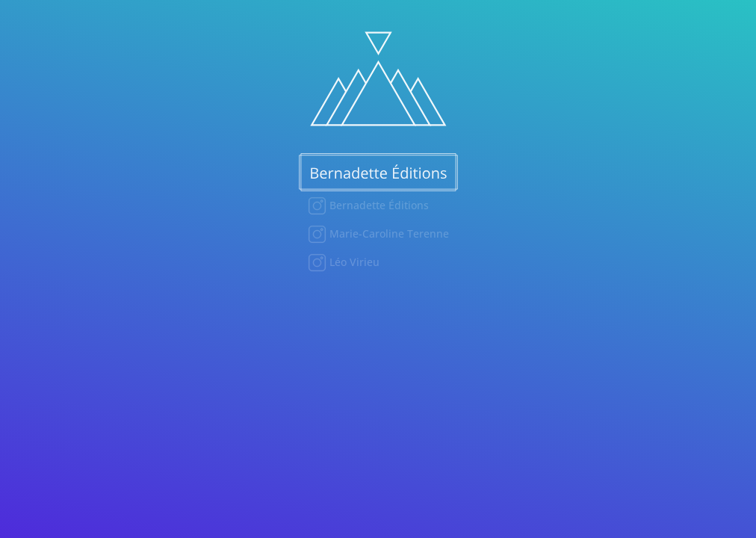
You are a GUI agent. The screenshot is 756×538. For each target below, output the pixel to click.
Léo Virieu (353, 262)
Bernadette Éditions (378, 205)
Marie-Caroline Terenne (388, 234)
